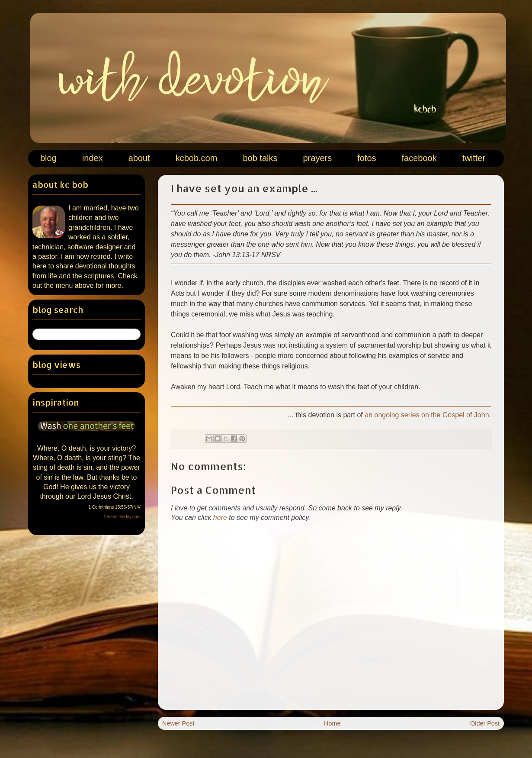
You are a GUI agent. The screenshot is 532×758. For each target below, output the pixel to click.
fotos (367, 158)
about (139, 158)
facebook (419, 158)
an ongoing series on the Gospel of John (427, 415)
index (93, 158)
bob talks (260, 158)
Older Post (485, 723)
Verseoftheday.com (122, 517)
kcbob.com (197, 158)
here (220, 518)
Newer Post (178, 723)
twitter (474, 158)
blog (48, 158)
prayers (317, 158)
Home (332, 723)
